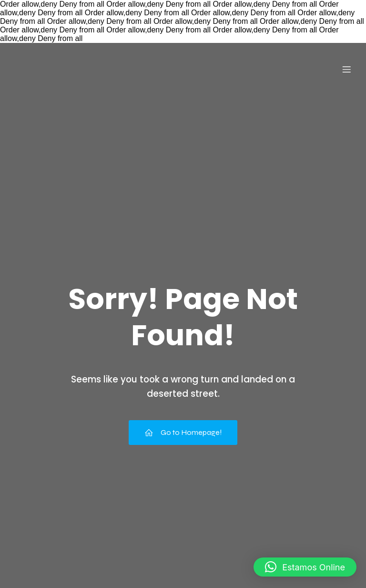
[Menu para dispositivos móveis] (346, 69)
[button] (305, 567)
